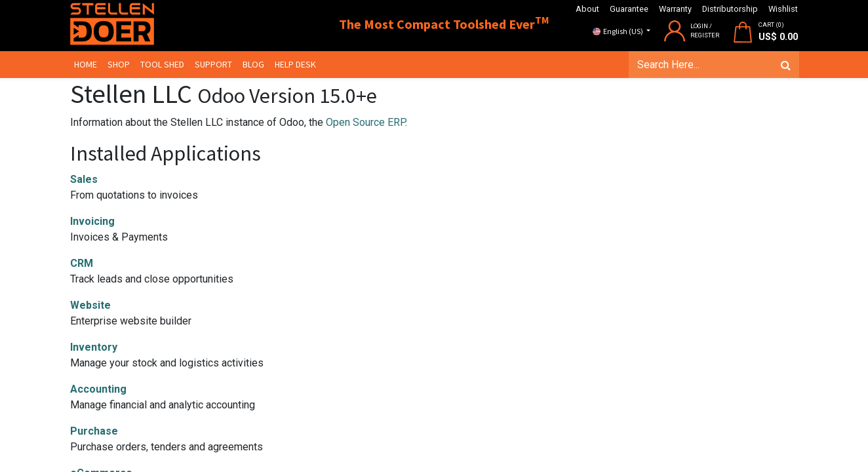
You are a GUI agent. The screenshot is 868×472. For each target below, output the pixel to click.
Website (90, 305)
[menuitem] (87, 65)
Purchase (94, 431)
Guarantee (629, 9)
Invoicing (92, 221)
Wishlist (783, 9)
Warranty (675, 9)
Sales (84, 179)
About (587, 9)
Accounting (98, 389)
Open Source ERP (365, 122)
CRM (82, 263)
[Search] (784, 65)
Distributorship (730, 9)
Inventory (94, 347)
